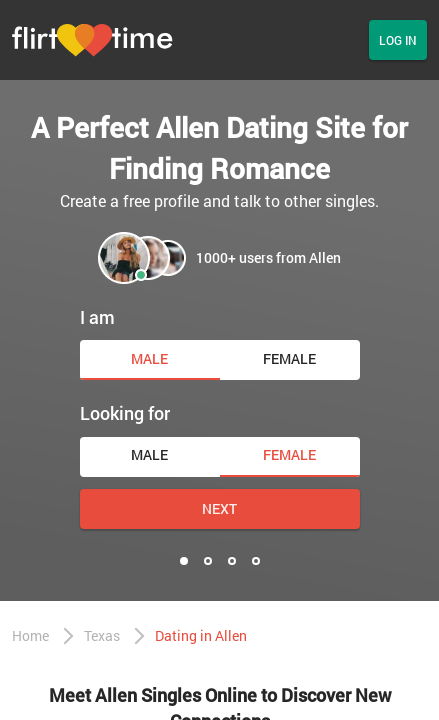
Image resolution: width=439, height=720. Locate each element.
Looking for (125, 413)
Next (219, 508)
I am (97, 317)
